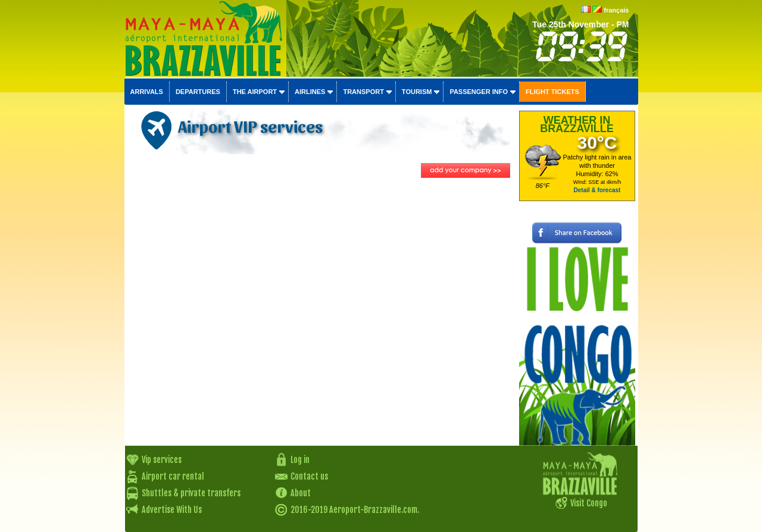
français (616, 10)
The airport (255, 92)
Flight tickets (552, 92)
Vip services (162, 460)
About (301, 493)
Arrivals (147, 92)
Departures (198, 92)
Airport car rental (173, 476)
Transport (363, 92)
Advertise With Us (172, 510)
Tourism (417, 92)
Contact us (309, 476)
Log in (300, 460)
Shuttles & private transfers (191, 493)
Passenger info (479, 92)
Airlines (310, 92)
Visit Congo (589, 503)
